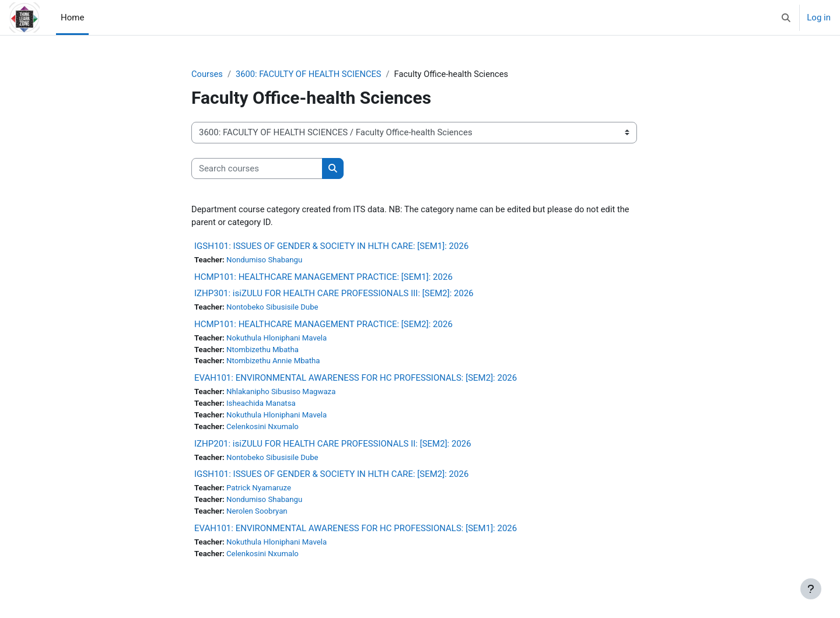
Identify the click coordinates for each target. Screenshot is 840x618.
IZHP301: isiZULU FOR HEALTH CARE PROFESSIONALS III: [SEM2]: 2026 (334, 294)
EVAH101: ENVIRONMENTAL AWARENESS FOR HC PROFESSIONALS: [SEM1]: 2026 (356, 532)
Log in (819, 17)
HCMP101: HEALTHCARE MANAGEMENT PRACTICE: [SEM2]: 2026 (323, 325)
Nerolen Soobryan (258, 515)
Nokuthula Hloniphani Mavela (278, 339)
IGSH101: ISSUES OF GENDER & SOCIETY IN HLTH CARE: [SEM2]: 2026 (331, 477)
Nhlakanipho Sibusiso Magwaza (283, 394)
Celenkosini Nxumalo (264, 430)
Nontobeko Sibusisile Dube (274, 308)
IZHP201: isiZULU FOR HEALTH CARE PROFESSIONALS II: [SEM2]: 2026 (333, 447)
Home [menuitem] (72, 17)
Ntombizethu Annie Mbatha (275, 363)
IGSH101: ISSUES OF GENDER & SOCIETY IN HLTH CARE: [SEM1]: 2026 (331, 247)
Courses (207, 74)
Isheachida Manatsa (262, 406)
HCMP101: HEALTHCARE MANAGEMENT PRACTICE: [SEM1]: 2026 (323, 278)
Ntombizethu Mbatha (264, 351)
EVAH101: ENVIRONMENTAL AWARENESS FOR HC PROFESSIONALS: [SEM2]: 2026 (356, 380)
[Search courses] (257, 169)
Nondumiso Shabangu (266, 261)
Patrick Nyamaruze (260, 491)
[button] (787, 17)
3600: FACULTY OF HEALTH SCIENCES (311, 74)
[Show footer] (811, 589)
